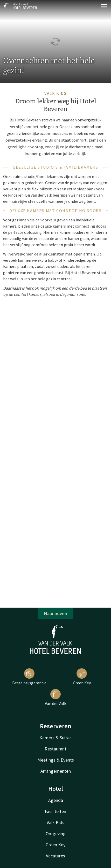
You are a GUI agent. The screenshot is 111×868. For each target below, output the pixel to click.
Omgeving (56, 834)
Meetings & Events (56, 760)
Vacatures (55, 856)
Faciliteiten (55, 811)
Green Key (82, 677)
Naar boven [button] (56, 613)
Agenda (56, 800)
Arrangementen (56, 771)
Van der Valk (55, 698)
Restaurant (55, 749)
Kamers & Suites (55, 738)
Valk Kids (55, 822)
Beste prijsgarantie (29, 677)
